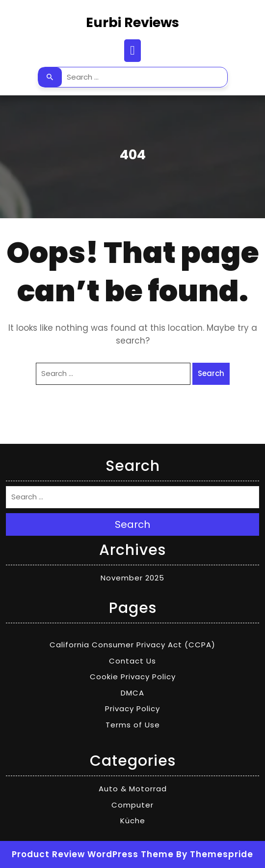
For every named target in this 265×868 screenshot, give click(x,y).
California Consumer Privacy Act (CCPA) (132, 645)
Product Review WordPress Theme (93, 854)
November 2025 (132, 578)
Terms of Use (133, 725)
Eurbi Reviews (132, 22)
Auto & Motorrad (133, 789)
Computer (132, 805)
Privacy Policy (132, 709)
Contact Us (132, 661)
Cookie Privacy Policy (133, 677)
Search (50, 77)
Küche (133, 821)
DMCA (132, 693)
